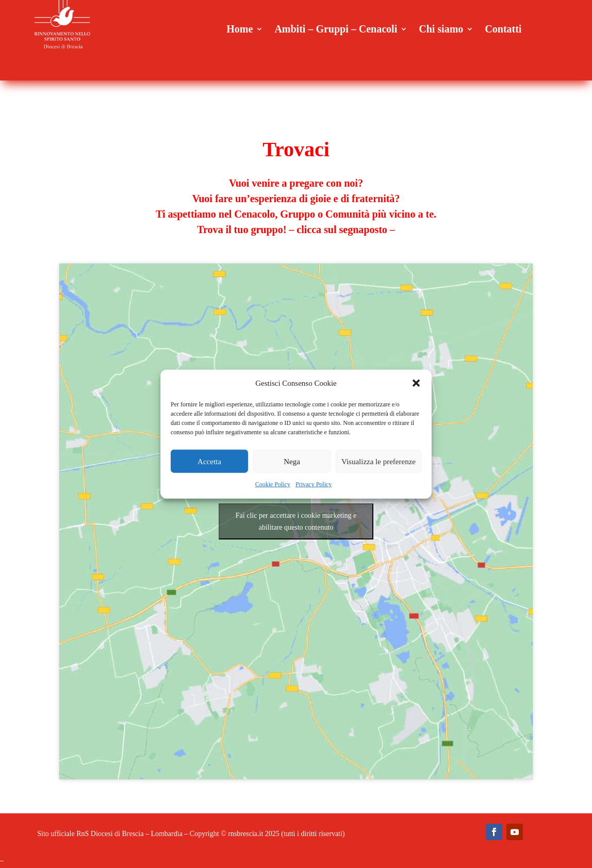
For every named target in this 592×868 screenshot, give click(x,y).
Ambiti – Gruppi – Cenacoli (336, 30)
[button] (416, 383)
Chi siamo (441, 30)
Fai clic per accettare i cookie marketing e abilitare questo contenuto (296, 521)
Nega (292, 462)
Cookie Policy (273, 484)
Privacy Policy (314, 484)
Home (240, 30)
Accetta (209, 462)
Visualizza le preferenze (379, 462)
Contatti (503, 30)
